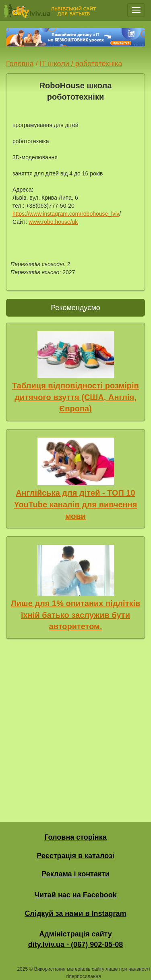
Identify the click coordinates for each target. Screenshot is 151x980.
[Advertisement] (75, 729)
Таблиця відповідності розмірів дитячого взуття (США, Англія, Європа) (75, 397)
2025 (22, 969)
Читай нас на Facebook (75, 895)
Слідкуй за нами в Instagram (75, 913)
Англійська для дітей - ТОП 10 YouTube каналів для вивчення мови (76, 504)
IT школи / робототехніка (81, 64)
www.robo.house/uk (53, 222)
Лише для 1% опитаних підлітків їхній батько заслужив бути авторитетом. (76, 615)
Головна (20, 64)
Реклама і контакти (75, 874)
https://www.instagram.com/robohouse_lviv (66, 214)
